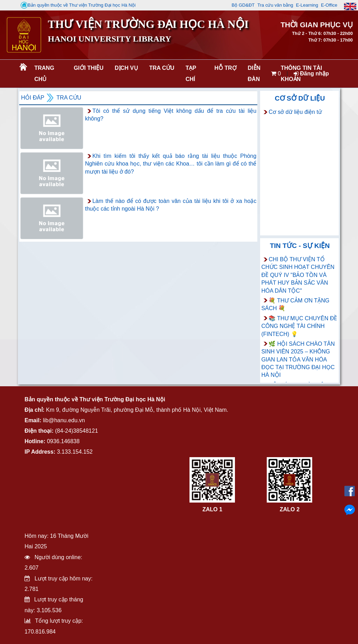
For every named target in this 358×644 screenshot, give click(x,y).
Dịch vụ (126, 68)
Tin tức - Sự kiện (300, 246)
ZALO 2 (290, 509)
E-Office (329, 5)
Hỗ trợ (225, 68)
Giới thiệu (89, 68)
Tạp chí (191, 74)
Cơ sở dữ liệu (300, 98)
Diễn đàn (254, 74)
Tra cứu (162, 68)
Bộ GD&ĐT (243, 5)
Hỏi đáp (33, 98)
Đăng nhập (311, 74)
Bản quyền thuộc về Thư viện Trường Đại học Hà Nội (78, 5)
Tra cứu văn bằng (275, 5)
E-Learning (307, 5)
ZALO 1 (212, 509)
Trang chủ (44, 74)
